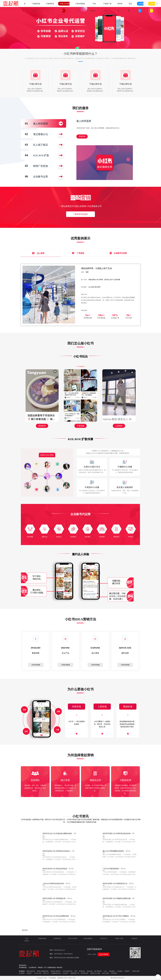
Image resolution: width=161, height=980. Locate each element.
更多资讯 (25, 930)
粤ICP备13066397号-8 (118, 978)
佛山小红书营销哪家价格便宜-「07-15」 (117, 851)
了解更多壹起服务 (80, 214)
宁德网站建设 (42, 939)
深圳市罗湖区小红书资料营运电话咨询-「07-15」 (119, 835)
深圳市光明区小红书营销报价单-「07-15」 (58, 898)
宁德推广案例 (119, 939)
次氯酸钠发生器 (56, 973)
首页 (27, 939)
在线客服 (104, 954)
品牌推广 (29, 973)
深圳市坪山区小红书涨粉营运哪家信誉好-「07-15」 (60, 835)
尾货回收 (82, 971)
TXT (74, 978)
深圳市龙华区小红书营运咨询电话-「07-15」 (59, 869)
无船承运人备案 (95, 973)
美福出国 (90, 971)
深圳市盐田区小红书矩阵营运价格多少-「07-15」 (59, 852)
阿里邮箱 (114, 973)
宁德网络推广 (57, 939)
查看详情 (82, 136)
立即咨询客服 (36, 665)
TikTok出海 (38, 973)
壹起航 (27, 941)
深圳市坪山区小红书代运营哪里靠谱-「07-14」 (60, 916)
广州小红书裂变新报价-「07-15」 (115, 869)
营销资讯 (134, 939)
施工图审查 (98, 971)
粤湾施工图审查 (55, 971)
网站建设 (112, 971)
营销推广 (127, 971)
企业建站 (120, 971)
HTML (70, 978)
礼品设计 (66, 973)
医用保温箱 (85, 973)
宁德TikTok (104, 939)
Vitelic (105, 971)
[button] (78, 47)
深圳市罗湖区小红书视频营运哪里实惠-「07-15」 (119, 900)
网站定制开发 (31, 971)
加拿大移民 (106, 973)
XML (65, 978)
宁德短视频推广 (88, 939)
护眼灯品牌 (136, 971)
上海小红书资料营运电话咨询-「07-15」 (57, 884)
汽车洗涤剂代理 (67, 971)
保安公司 (46, 973)
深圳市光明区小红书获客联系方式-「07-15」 (119, 884)
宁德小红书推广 (73, 939)
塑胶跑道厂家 (75, 973)
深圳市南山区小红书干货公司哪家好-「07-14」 (120, 916)
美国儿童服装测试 (43, 971)
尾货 (76, 971)
